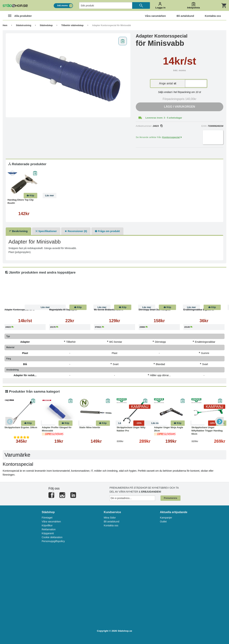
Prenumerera (170, 498)
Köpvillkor (47, 525)
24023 (158, 126)
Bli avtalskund (111, 522)
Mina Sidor (110, 518)
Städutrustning (24, 25)
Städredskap (46, 25)
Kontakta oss (111, 525)
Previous (10, 421)
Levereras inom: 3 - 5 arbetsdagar (164, 118)
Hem (5, 25)
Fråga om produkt (107, 231)
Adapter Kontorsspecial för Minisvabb (112, 25)
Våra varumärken (51, 522)
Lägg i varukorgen (179, 107)
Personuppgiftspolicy (53, 541)
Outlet (163, 522)
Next (219, 421)
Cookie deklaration (52, 537)
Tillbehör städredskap (72, 25)
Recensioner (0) (76, 231)
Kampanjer (166, 518)
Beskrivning (18, 231)
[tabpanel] (68, 75)
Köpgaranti (48, 533)
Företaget (47, 518)
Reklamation (49, 529)
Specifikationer (46, 231)
